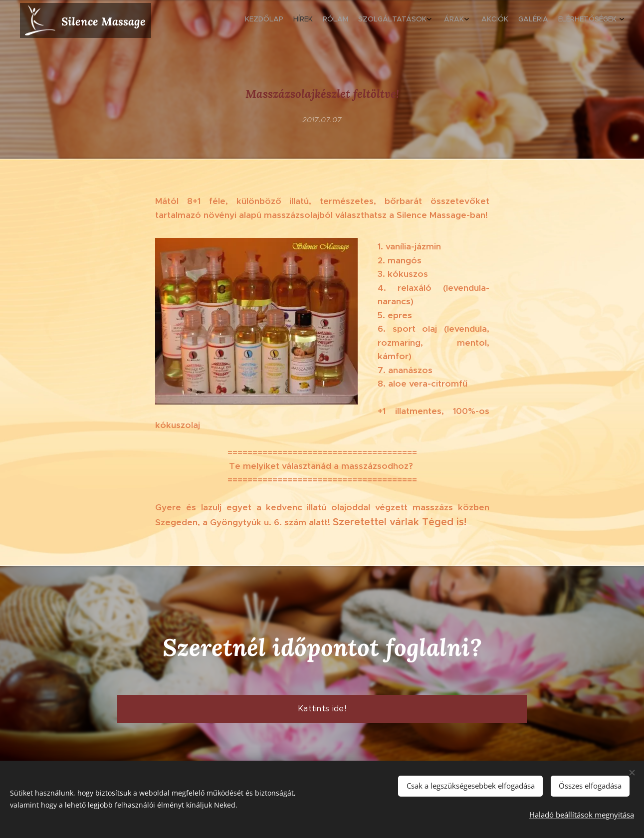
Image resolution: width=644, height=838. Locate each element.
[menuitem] (533, 20)
